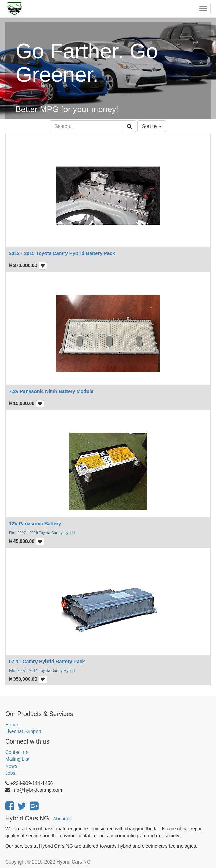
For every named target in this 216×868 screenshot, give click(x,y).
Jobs (10, 773)
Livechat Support (23, 731)
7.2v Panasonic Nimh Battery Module (51, 391)
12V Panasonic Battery (35, 524)
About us (63, 819)
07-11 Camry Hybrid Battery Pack (47, 662)
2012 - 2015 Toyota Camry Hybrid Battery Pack (62, 253)
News (11, 766)
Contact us (17, 752)
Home (12, 725)
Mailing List (17, 759)
